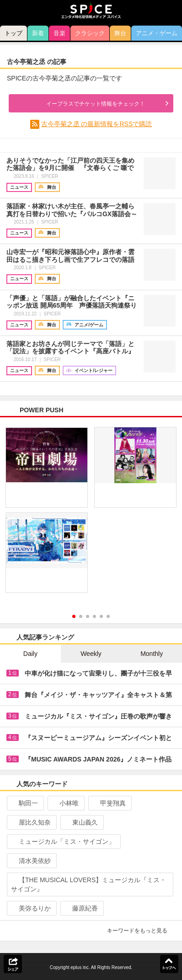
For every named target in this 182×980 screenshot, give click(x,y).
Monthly (152, 654)
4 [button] (94, 616)
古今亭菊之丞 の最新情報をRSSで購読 (97, 124)
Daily (30, 654)
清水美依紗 (31, 861)
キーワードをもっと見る (141, 931)
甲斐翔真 (109, 803)
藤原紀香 (81, 908)
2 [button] (81, 616)
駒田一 (24, 803)
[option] (91, 513)
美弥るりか (31, 908)
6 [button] (108, 616)
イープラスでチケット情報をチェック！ (86, 103)
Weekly (91, 654)
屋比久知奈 (31, 822)
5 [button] (101, 616)
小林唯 (65, 803)
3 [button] (88, 616)
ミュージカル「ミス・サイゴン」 (63, 842)
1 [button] (74, 616)
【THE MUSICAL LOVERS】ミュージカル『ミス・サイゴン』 (88, 884)
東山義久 (81, 822)
